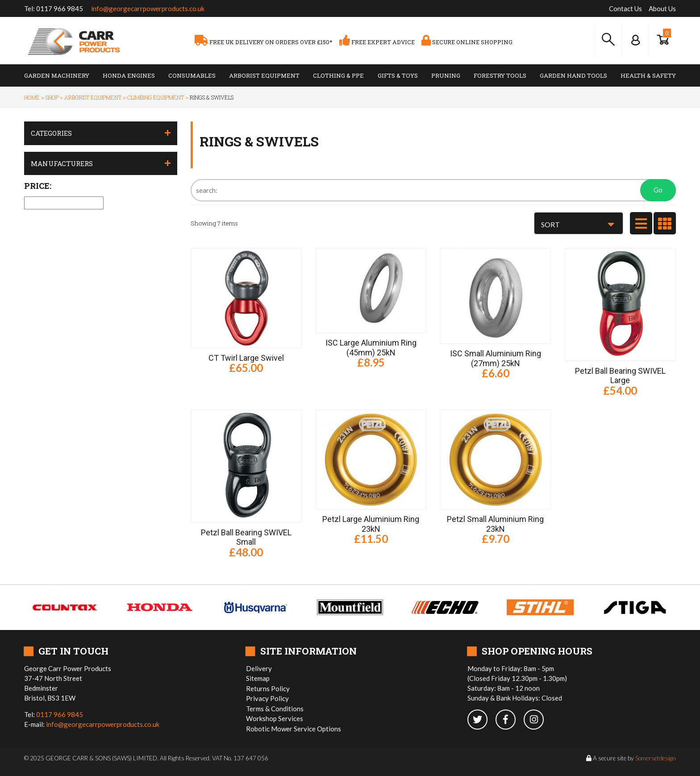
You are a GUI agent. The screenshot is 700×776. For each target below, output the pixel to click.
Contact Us (625, 8)
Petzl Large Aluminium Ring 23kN (371, 524)
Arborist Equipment (264, 75)
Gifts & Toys (398, 75)
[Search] (433, 190)
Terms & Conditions (275, 709)
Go (658, 190)
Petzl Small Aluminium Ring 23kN (495, 524)
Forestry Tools (500, 75)
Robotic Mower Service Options (294, 729)
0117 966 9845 (60, 8)
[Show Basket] (662, 40)
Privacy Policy (267, 698)
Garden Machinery (57, 75)
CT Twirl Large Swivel (246, 358)
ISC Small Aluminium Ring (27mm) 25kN (496, 358)
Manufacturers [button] (62, 163)
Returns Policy (268, 688)
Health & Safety (648, 75)
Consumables (192, 75)
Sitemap (258, 678)
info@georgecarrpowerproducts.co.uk (148, 8)
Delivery (259, 668)
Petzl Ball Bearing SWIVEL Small (246, 537)
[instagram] (537, 720)
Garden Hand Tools (573, 75)
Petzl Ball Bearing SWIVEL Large (620, 376)
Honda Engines (129, 75)
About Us (662, 8)
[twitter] (481, 720)
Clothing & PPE (338, 75)
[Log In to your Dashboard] (635, 40)
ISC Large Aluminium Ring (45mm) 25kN (371, 348)
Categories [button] (51, 133)
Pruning (446, 75)
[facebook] (510, 720)
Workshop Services (275, 718)
